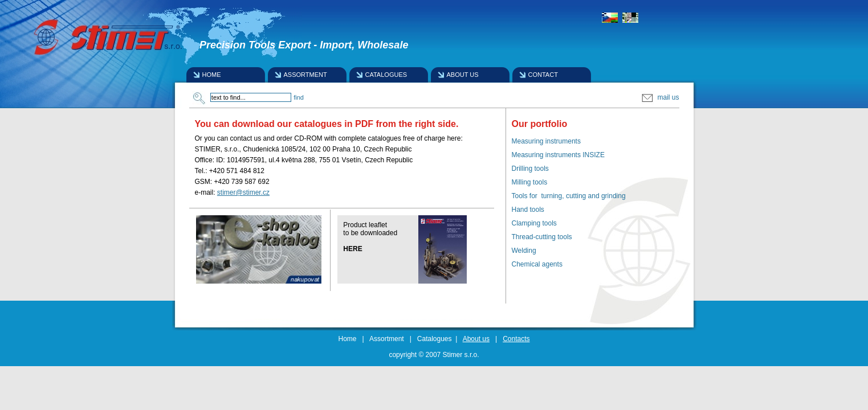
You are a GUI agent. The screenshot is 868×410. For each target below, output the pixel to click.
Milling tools (530, 182)
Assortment (387, 339)
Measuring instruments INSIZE (558, 155)
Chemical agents (537, 264)
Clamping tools (534, 223)
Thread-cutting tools (542, 237)
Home (348, 339)
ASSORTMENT (305, 75)
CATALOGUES (386, 75)
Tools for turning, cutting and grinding (569, 196)
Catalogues (435, 339)
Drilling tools (530, 169)
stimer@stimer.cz (243, 192)
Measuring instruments (546, 141)
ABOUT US (463, 75)
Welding (524, 251)
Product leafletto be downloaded (370, 229)
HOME (212, 75)
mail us (660, 97)
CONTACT (543, 75)
